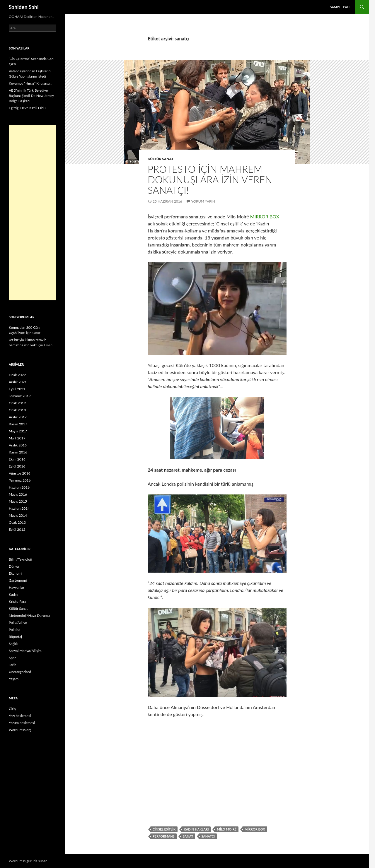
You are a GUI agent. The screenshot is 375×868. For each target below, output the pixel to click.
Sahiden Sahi (24, 7)
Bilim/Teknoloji (20, 559)
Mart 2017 (17, 438)
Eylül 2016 (17, 466)
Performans (164, 836)
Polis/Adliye (18, 623)
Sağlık (13, 644)
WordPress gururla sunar (28, 861)
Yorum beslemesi (22, 723)
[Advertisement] (33, 213)
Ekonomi (16, 573)
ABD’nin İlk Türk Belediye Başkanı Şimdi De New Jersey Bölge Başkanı (31, 96)
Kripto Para (17, 601)
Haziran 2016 (19, 487)
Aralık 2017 (18, 417)
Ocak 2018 (17, 410)
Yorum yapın (203, 201)
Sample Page (341, 7)
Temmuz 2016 (20, 480)
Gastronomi (18, 580)
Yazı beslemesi (20, 716)
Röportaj (15, 637)
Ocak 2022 (17, 375)
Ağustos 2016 (19, 473)
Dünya (14, 566)
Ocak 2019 (17, 403)
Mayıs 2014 (18, 515)
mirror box (255, 829)
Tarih (13, 665)
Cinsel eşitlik (164, 829)
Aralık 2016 (18, 445)
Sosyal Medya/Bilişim (25, 651)
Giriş (12, 709)
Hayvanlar (17, 587)
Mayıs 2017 (18, 431)
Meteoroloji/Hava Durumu (29, 616)
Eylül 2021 (17, 389)
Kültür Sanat (161, 159)
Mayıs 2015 (18, 501)
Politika (15, 630)
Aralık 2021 (18, 382)
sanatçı (208, 836)
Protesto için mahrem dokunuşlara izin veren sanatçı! (210, 179)
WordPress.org (20, 730)
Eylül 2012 (17, 529)
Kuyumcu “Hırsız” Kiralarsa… (30, 83)
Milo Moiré (227, 829)
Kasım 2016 (18, 452)
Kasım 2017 (18, 424)
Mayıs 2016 (18, 494)
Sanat (188, 836)
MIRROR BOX (265, 216)
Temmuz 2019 (20, 396)
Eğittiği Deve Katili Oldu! (28, 108)
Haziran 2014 (19, 508)
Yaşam (14, 679)
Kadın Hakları (196, 829)
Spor (12, 658)
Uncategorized (20, 672)
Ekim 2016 (17, 459)
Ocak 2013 (17, 522)
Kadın (13, 594)
